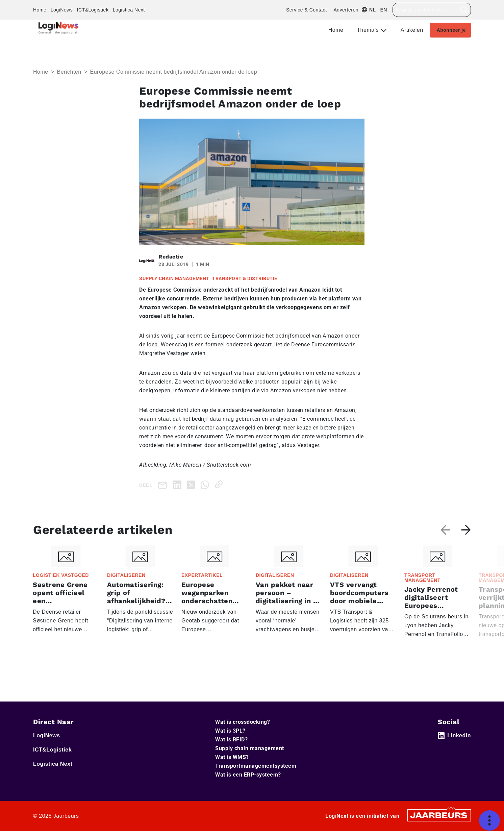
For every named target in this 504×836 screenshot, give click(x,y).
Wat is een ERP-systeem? (248, 775)
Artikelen (412, 30)
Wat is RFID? (231, 740)
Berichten (69, 72)
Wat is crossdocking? (243, 722)
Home (40, 10)
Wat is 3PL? (230, 731)
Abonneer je (451, 30)
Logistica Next (129, 10)
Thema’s (369, 30)
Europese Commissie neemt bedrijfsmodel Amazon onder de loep (173, 72)
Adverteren (346, 10)
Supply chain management (250, 748)
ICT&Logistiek (93, 10)
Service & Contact (307, 10)
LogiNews (62, 10)
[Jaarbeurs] (439, 815)
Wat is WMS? (232, 757)
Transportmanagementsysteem (256, 766)
